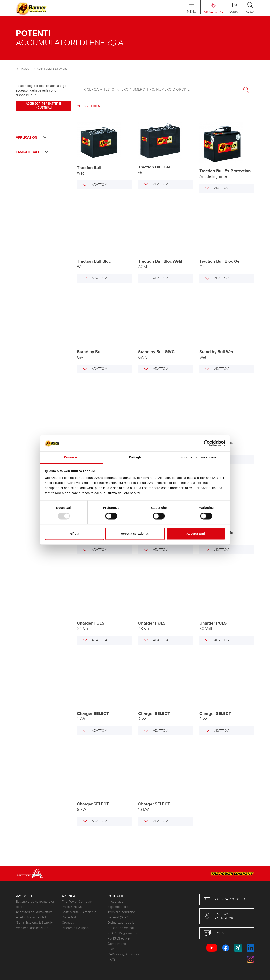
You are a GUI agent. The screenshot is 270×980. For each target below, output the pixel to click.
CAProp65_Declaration (124, 954)
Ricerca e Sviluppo (75, 928)
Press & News (72, 907)
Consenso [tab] (72, 457)
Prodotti (27, 69)
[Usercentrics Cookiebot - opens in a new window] (207, 443)
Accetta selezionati (135, 534)
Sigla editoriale (118, 907)
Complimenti (117, 944)
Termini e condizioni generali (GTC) (122, 915)
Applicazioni (31, 138)
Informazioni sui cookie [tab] (198, 457)
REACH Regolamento (123, 933)
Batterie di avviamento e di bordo (35, 904)
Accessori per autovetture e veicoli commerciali (34, 915)
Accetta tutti (196, 534)
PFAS (111, 960)
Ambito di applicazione (32, 928)
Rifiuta (74, 534)
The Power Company (77, 902)
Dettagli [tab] (135, 457)
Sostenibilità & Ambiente (79, 912)
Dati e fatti (69, 917)
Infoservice (115, 902)
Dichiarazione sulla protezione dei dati (121, 925)
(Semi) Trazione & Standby (52, 69)
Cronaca (68, 923)
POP (111, 949)
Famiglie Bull (32, 152)
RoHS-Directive (119, 939)
